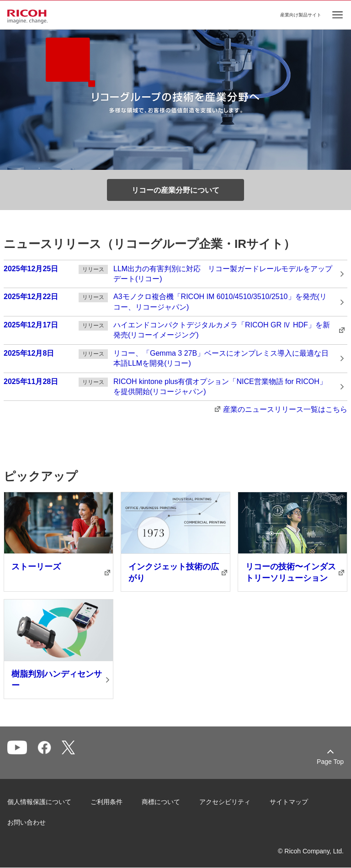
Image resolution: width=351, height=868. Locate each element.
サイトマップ (289, 802)
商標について (161, 802)
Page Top (330, 762)
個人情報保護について (39, 802)
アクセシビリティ (225, 802)
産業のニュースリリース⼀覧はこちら (285, 409)
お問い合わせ (27, 822)
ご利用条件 (106, 802)
